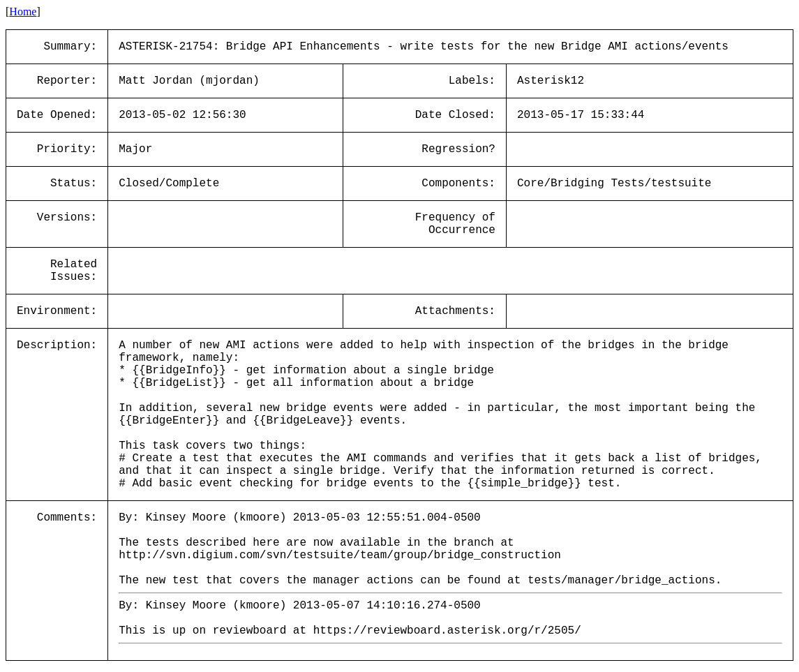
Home (23, 12)
